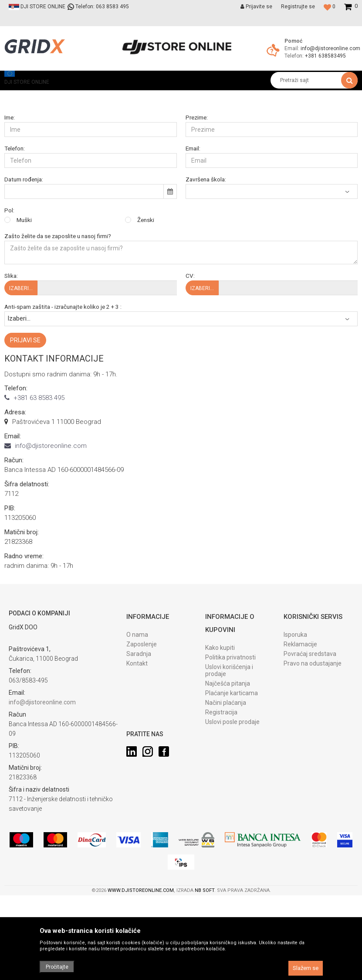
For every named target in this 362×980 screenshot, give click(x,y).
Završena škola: (206, 269)
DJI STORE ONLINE (27, 96)
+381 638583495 (325, 56)
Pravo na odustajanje (313, 753)
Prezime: (197, 207)
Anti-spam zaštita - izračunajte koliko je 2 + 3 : (63, 397)
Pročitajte (57, 967)
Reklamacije (300, 734)
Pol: (9, 300)
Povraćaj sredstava (310, 744)
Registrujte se (298, 7)
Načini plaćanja (226, 792)
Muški (24, 310)
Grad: (11, 176)
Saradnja (139, 744)
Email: (193, 238)
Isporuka (295, 724)
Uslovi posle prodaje (232, 812)
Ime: (10, 207)
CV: (190, 366)
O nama (137, 724)
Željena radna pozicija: (214, 176)
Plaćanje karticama (232, 783)
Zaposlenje (142, 734)
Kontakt (137, 753)
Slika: (11, 366)
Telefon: (15, 238)
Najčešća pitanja (228, 773)
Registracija (221, 802)
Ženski (146, 310)
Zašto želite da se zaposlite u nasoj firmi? (58, 326)
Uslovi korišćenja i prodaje (229, 760)
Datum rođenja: (24, 269)
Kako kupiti (220, 738)
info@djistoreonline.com (330, 48)
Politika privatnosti (230, 747)
